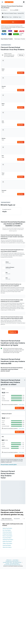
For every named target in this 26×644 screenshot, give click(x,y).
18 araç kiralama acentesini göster (9, 465)
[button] (2, 2)
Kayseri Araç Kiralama (7, 542)
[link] (13, 332)
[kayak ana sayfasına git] (9, 2)
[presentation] (25, 380)
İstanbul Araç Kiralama (7, 528)
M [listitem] (3, 71)
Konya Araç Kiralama (7, 538)
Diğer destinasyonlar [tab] (7, 519)
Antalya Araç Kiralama (7, 534)
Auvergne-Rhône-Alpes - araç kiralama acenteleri (12, 562)
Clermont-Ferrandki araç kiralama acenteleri (12, 565)
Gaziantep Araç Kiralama (8, 540)
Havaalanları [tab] (17, 519)
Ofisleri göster (22, 405)
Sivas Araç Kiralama (7, 545)
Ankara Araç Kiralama (7, 532)
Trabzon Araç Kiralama (7, 543)
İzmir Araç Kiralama (7, 530)
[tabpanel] (13, 535)
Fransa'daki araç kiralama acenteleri (12, 561)
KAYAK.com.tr (9, 560)
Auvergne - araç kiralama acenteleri (12, 564)
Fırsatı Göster (21, 73)
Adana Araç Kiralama (7, 547)
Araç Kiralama (16, 560)
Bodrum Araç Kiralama (7, 536)
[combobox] (5, 10)
